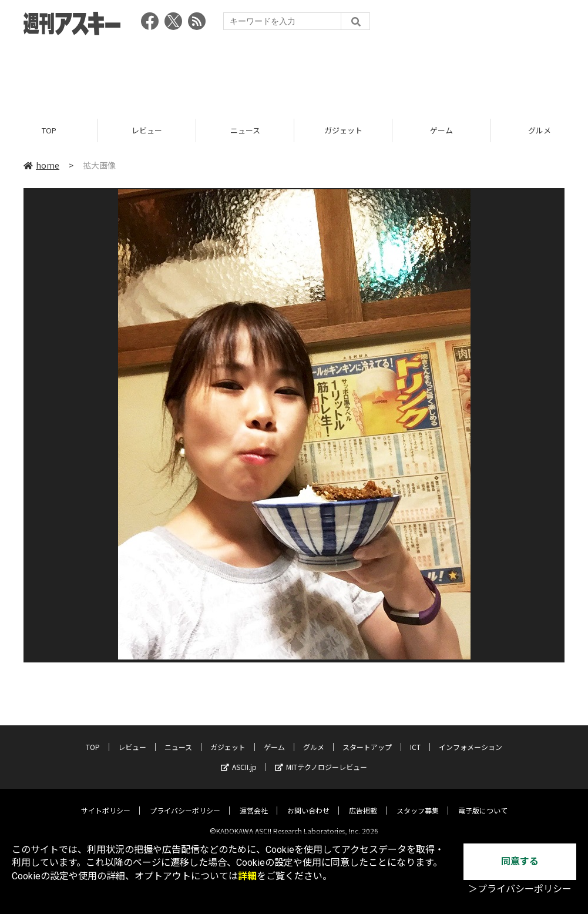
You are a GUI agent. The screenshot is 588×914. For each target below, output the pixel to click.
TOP (49, 131)
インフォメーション (471, 737)
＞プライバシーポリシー (520, 889)
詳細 (247, 876)
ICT (415, 737)
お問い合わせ (308, 801)
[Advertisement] (294, 73)
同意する (520, 861)
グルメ (314, 737)
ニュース (245, 131)
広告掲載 (363, 801)
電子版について (483, 801)
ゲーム (441, 131)
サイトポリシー (106, 801)
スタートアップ (367, 737)
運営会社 (254, 801)
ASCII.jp (239, 757)
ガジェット (343, 131)
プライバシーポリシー (185, 801)
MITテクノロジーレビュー (321, 757)
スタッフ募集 (418, 801)
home (41, 166)
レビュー (147, 131)
